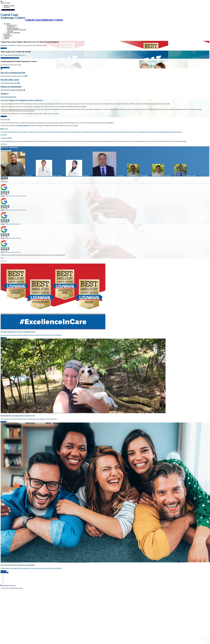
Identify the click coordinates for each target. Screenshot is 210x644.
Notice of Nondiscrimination (11, 577)
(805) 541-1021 (5, 3)
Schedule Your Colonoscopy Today (10, 58)
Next (2, 258)
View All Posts (5, 572)
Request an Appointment (8, 10)
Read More (4, 338)
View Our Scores (5, 68)
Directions (7, 7)
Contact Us (7, 575)
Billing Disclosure (9, 583)
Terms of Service (8, 580)
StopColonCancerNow (23, 126)
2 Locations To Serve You (8, 585)
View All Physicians (6, 151)
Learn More (4, 48)
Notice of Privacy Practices (11, 578)
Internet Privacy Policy (10, 581)
